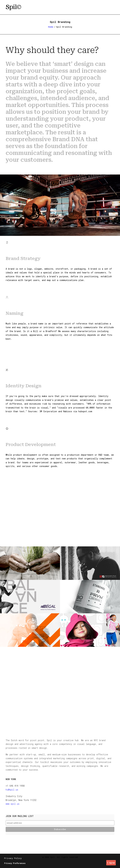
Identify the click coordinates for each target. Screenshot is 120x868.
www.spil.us (12, 804)
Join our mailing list (20, 816)
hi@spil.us (12, 790)
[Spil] (14, 7)
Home (51, 27)
